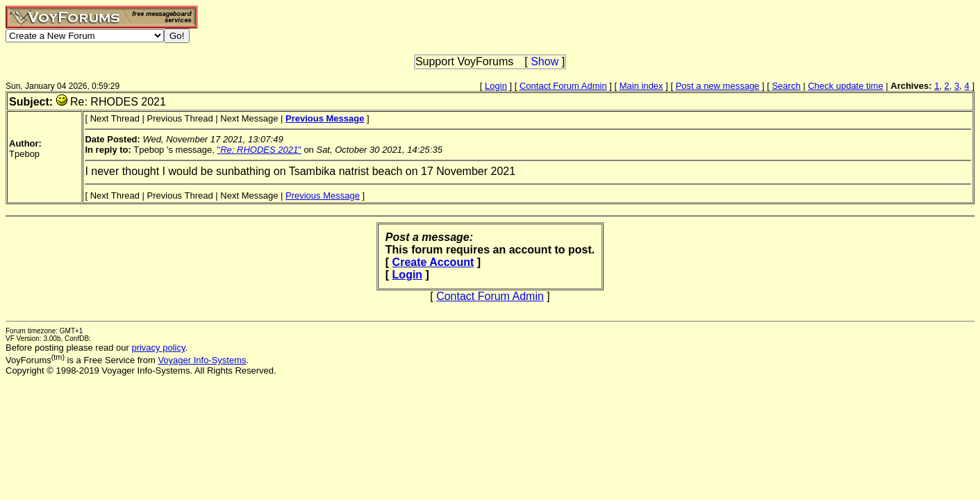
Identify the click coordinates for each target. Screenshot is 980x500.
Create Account (433, 262)
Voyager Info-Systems (202, 360)
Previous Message (323, 195)
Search (786, 86)
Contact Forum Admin (563, 86)
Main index (641, 86)
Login (496, 86)
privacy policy (158, 348)
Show (545, 61)
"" (259, 150)
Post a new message (718, 86)
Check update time (845, 86)
